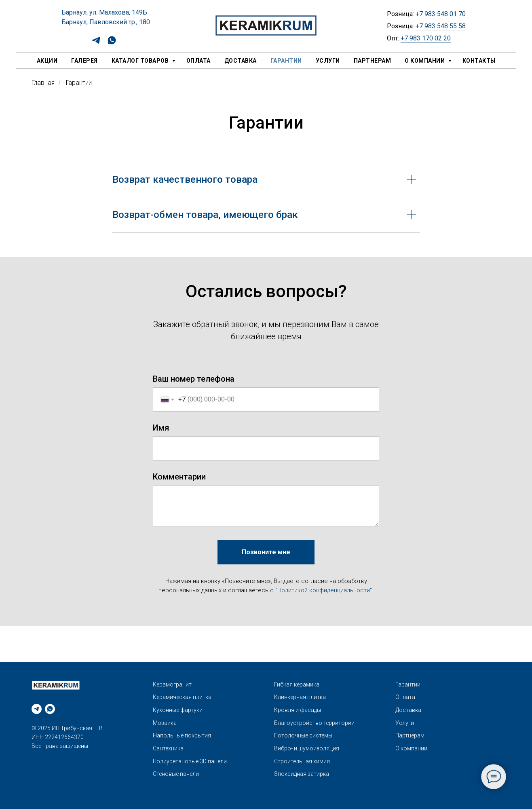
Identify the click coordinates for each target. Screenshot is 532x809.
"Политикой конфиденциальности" (324, 590)
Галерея (84, 61)
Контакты (479, 61)
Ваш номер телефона (194, 379)
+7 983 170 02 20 (426, 38)
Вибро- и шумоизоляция (307, 748)
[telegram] (96, 43)
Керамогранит (172, 684)
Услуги (328, 61)
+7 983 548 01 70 (441, 14)
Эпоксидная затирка (302, 774)
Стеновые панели (176, 774)
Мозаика (165, 723)
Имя (161, 428)
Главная (43, 83)
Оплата (198, 61)
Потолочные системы (303, 735)
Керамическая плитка (182, 697)
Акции (47, 61)
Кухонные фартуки (178, 710)
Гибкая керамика (297, 684)
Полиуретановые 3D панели (190, 761)
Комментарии (179, 477)
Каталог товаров (141, 61)
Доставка (241, 61)
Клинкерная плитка (300, 697)
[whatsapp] (112, 43)
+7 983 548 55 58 (441, 26)
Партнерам (373, 61)
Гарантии (286, 61)
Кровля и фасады (298, 710)
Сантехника (168, 748)
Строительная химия (302, 761)
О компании (425, 61)
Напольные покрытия (182, 735)
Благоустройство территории (314, 723)
